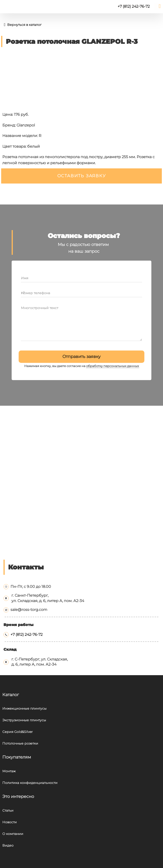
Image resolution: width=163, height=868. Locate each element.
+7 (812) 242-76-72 (27, 635)
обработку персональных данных (113, 366)
